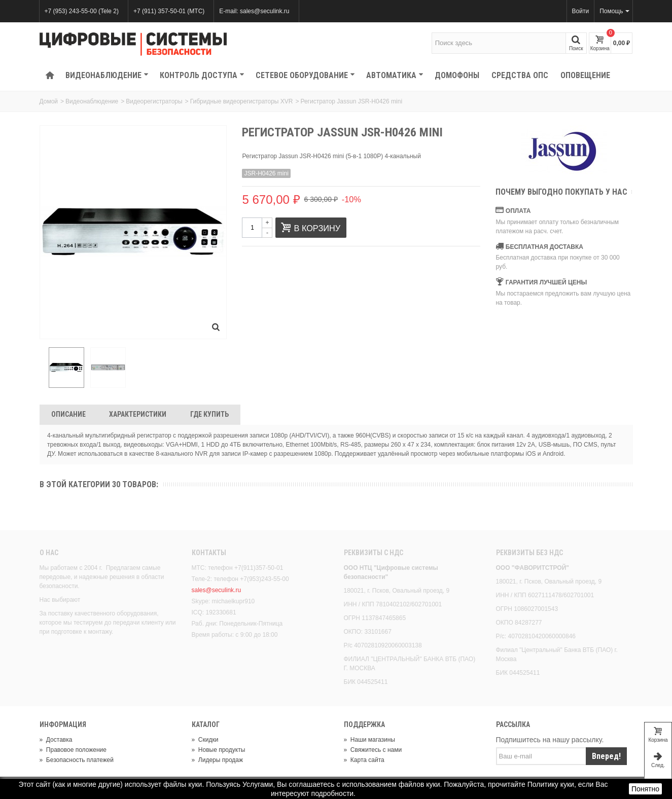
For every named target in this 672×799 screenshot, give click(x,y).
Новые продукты (219, 751)
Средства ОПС (520, 75)
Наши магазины (369, 741)
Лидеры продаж (218, 761)
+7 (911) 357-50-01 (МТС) (169, 11)
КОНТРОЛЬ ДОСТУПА (202, 75)
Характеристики (138, 416)
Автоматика (395, 75)
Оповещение (585, 75)
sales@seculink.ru (217, 592)
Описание (68, 416)
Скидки (205, 741)
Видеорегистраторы (154, 101)
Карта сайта (364, 761)
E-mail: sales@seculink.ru (254, 11)
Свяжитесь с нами (373, 751)
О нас (49, 554)
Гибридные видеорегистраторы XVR (242, 101)
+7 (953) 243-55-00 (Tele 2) (82, 11)
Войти (581, 11)
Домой (49, 101)
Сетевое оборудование (305, 75)
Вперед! (606, 757)
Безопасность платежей (77, 761)
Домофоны (457, 75)
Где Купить (209, 416)
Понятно (645, 789)
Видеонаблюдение (107, 75)
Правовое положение (73, 751)
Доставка (56, 741)
